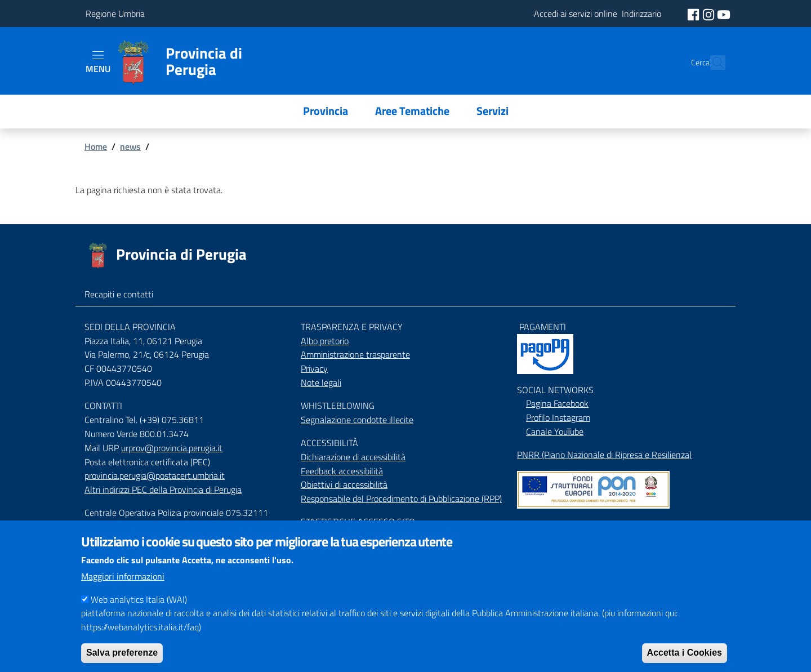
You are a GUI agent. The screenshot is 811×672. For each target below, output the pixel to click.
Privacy (314, 368)
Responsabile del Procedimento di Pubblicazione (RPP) (401, 499)
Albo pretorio (325, 341)
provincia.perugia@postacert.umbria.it (155, 475)
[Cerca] (712, 63)
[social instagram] (710, 14)
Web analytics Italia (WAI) (139, 611)
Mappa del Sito (545, 524)
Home (96, 146)
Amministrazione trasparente (355, 354)
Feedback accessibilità (342, 471)
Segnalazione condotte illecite (357, 420)
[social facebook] (694, 14)
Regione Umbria (115, 14)
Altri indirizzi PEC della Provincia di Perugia (163, 489)
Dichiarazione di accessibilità (353, 457)
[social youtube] (724, 14)
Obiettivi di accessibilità (344, 484)
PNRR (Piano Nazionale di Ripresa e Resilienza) (604, 455)
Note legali (321, 382)
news (130, 146)
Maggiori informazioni (123, 588)
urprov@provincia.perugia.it (172, 448)
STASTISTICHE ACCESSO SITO (358, 522)
